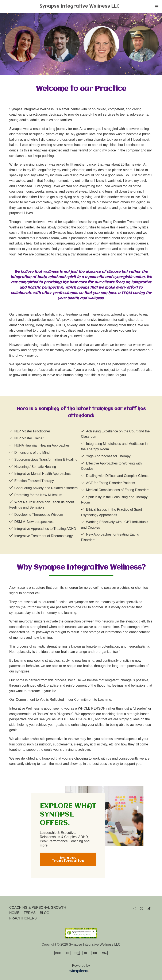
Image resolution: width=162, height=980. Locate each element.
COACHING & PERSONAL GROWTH (38, 908)
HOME (14, 913)
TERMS (30, 913)
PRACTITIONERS (23, 918)
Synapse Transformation (68, 859)
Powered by (51, 969)
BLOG (45, 913)
